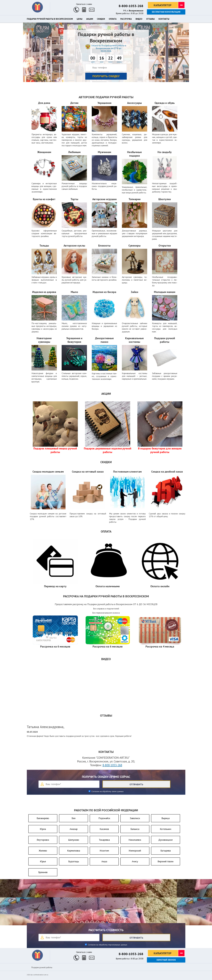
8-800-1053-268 (131, 6)
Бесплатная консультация (166, 12)
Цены (80, 19)
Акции (90, 19)
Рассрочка (126, 19)
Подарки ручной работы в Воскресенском (50, 19)
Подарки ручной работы (42, 967)
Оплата (113, 19)
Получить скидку (106, 76)
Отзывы (150, 19)
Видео (139, 19)
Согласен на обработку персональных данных (107, 945)
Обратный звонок (166, 960)
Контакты (164, 19)
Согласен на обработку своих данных (107, 791)
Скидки (101, 19)
